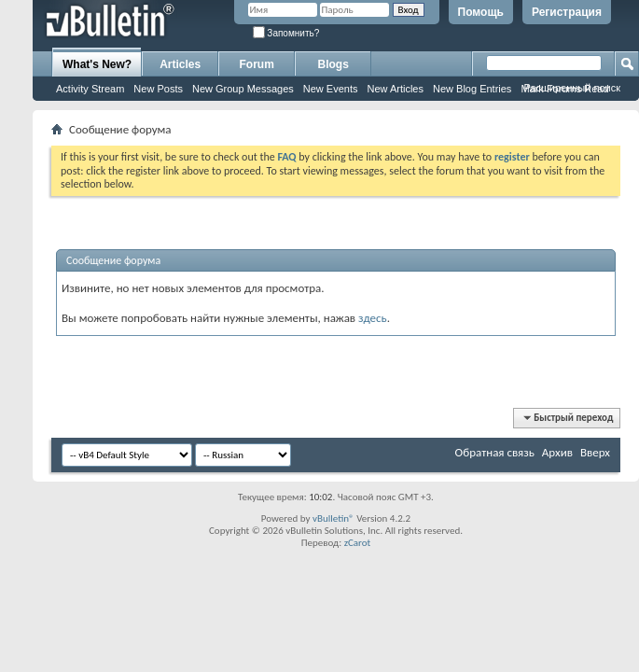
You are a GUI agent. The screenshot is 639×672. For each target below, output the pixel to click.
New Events (331, 89)
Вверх (595, 452)
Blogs (333, 64)
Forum (257, 64)
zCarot (358, 543)
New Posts (158, 89)
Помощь (481, 12)
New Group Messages (243, 89)
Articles (180, 64)
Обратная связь (495, 452)
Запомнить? (286, 33)
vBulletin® (333, 518)
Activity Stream (90, 89)
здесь (373, 318)
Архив (557, 452)
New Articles (395, 89)
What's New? (97, 64)
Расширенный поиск (572, 88)
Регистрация (567, 12)
